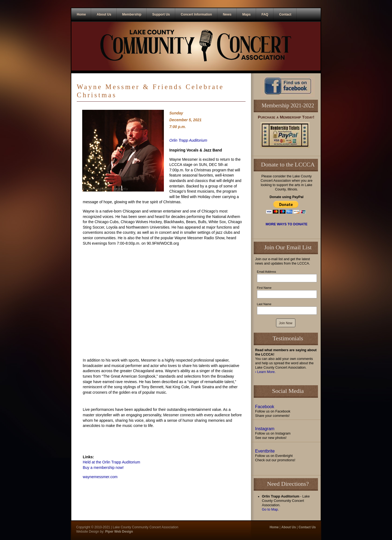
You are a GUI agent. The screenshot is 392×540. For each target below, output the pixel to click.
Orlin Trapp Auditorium (188, 140)
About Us (104, 14)
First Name (264, 288)
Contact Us (307, 527)
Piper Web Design (119, 532)
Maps (246, 14)
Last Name (264, 304)
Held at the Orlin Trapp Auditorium (111, 462)
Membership (132, 14)
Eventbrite (265, 451)
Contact (285, 14)
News (227, 14)
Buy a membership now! (103, 468)
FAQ (265, 14)
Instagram (265, 429)
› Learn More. (265, 372)
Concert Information (196, 14)
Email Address (267, 272)
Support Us (161, 14)
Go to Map (270, 509)
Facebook (265, 407)
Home (81, 14)
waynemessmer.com (100, 477)
